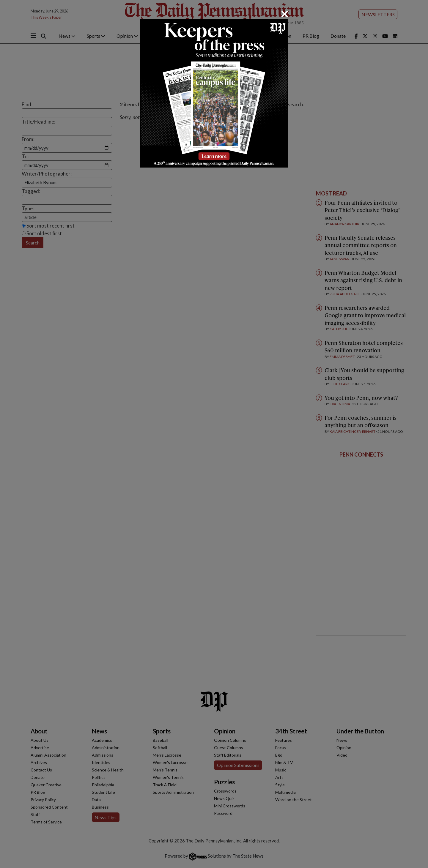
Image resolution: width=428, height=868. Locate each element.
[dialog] (214, 434)
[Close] (285, 14)
